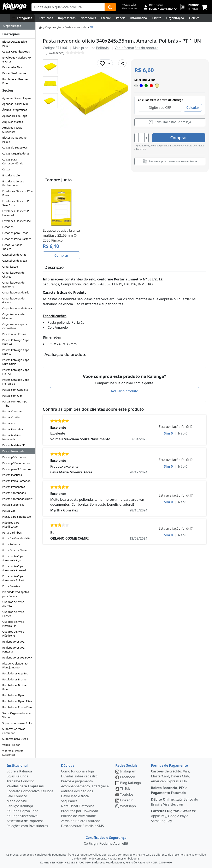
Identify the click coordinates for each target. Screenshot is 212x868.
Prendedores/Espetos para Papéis (16, 594)
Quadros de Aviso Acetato (13, 604)
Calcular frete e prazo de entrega (161, 100)
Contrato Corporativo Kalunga (30, 791)
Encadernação (11, 175)
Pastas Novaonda (13, 451)
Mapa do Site (17, 801)
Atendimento (129, 8)
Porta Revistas (11, 586)
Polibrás (102, 48)
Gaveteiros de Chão (14, 255)
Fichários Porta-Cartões (17, 239)
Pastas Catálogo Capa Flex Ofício (16, 382)
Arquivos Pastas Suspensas (12, 130)
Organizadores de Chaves (13, 275)
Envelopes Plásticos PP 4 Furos (17, 59)
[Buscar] (110, 7)
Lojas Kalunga (17, 776)
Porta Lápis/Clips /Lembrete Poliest (13, 578)
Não (183, 433)
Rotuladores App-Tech (16, 673)
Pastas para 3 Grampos (17, 469)
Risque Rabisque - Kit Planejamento (15, 665)
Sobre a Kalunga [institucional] (19, 771)
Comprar (181, 137)
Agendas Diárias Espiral (17, 98)
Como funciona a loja (77, 771)
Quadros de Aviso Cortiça (13, 614)
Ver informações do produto (137, 48)
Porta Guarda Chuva (15, 550)
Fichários (8, 227)
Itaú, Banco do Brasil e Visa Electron (174, 802)
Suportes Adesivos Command (14, 731)
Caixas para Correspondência (13, 161)
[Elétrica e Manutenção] (194, 18)
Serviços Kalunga (20, 806)
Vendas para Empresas (25, 786)
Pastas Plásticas (12, 475)
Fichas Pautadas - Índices (13, 247)
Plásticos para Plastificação (11, 525)
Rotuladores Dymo (14, 695)
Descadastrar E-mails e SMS (83, 826)
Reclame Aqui (110, 843)
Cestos (6, 169)
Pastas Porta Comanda (16, 481)
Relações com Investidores (27, 826)
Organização (10, 267)
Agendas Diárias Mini (15, 104)
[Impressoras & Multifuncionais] (67, 18)
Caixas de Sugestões (15, 147)
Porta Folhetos (11, 544)
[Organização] (175, 18)
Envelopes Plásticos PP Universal (16, 213)
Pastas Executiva (13, 429)
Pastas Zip (9, 511)
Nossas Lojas (129, 5)
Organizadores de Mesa (17, 308)
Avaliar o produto (125, 391)
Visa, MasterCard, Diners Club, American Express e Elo (170, 776)
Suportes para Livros (15, 739)
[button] (50, 67)
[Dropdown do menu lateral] (18, 26)
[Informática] (139, 18)
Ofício (93, 27)
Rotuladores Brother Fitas (15, 81)
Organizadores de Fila (16, 292)
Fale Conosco (17, 796)
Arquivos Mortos (13, 122)
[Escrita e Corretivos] (157, 18)
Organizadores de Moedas (13, 316)
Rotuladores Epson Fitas (17, 707)
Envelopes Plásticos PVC (17, 221)
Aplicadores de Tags (15, 116)
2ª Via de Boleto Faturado (81, 821)
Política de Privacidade (78, 816)
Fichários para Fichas (15, 233)
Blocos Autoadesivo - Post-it (15, 44)
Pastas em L (10, 423)
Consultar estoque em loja (170, 122)
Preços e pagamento (77, 781)
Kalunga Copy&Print (22, 811)
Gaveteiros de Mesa (14, 261)
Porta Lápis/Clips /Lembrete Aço (13, 558)
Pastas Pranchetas (14, 487)
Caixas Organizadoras (16, 51)
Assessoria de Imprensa (25, 821)
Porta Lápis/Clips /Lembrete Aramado (15, 568)
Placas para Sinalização (17, 517)
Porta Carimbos (12, 533)
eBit (125, 843)
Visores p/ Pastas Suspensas (13, 753)
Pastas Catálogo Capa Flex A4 (16, 372)
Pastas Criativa (11, 417)
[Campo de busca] (68, 7)
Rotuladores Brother (15, 679)
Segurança (69, 801)
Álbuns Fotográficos (15, 110)
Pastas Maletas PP (13, 445)
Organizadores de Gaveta (13, 300)
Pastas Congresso (13, 411)
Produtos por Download (80, 811)
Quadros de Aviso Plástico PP (13, 624)
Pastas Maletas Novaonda (12, 437)
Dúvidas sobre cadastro (79, 776)
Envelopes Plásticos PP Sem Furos (16, 203)
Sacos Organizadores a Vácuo (16, 715)
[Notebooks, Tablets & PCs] (88, 18)
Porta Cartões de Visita (16, 538)
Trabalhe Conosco (20, 781)
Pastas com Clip (12, 396)
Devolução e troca (75, 796)
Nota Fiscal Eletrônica (78, 806)
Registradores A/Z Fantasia (13, 650)
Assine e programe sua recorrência (170, 161)
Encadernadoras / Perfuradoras (13, 183)
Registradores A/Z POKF (17, 657)
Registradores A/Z (13, 642)
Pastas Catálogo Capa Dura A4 (16, 342)
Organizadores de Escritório (13, 284)
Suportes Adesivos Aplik (17, 723)
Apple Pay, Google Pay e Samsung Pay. (173, 816)
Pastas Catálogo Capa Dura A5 (16, 352)
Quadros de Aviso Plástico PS (13, 634)
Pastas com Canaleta (15, 390)
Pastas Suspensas (13, 505)
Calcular (193, 108)
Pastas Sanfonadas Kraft (17, 499)
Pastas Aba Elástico (14, 67)
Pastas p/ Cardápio (14, 457)
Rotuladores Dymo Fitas (17, 701)
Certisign (91, 843)
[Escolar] (106, 18)
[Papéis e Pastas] (121, 18)
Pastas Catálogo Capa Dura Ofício (16, 362)
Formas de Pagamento (169, 765)
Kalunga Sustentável (22, 816)
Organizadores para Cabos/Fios (15, 326)
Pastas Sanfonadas (14, 73)
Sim (168, 433)
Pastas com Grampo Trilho (15, 403)
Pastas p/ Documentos (16, 463)
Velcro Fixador (11, 745)
